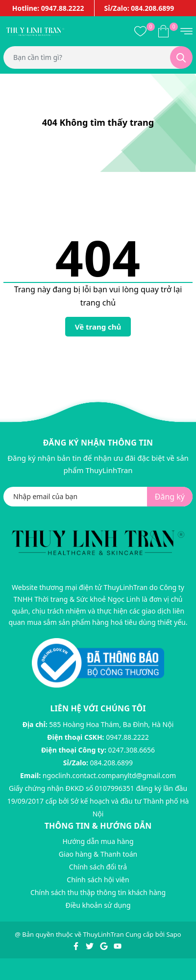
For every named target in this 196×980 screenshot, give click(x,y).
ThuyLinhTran (104, 934)
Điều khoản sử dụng (98, 905)
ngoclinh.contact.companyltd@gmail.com (109, 775)
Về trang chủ (98, 327)
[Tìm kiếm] (181, 57)
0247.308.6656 (132, 750)
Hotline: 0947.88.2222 (48, 8)
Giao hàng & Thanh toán (98, 854)
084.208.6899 (112, 763)
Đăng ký (170, 497)
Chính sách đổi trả (98, 867)
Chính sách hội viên (98, 880)
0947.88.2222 (127, 737)
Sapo (173, 934)
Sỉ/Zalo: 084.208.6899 (139, 8)
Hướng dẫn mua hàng (98, 841)
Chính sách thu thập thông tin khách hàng (98, 892)
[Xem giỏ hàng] (163, 31)
